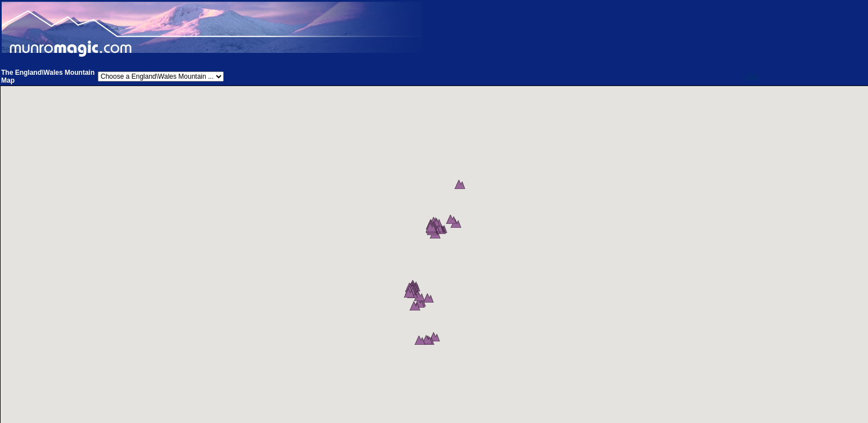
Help (752, 76)
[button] (466, 203)
